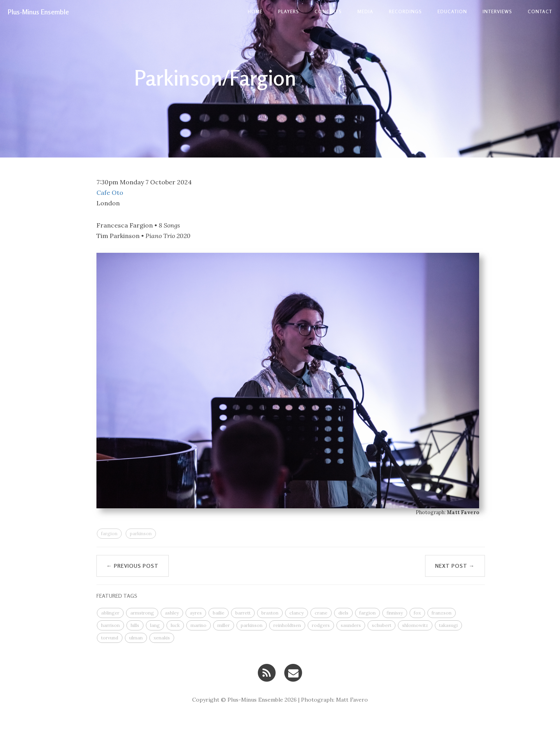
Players (289, 11)
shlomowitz (415, 625)
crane (321, 613)
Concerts (328, 11)
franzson (442, 613)
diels (343, 613)
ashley (172, 613)
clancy (297, 613)
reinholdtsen (287, 625)
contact (540, 11)
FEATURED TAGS (117, 596)
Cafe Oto (110, 193)
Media (365, 11)
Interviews (497, 11)
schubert (381, 625)
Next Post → (455, 566)
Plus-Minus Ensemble (38, 12)
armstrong (142, 613)
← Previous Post (133, 566)
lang (155, 625)
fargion (109, 533)
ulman (136, 638)
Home (255, 11)
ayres (196, 613)
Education (452, 11)
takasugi (448, 625)
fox (417, 613)
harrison (110, 625)
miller (224, 625)
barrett (243, 613)
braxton (270, 613)
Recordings (405, 11)
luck (175, 625)
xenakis (162, 638)
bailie (219, 613)
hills (135, 625)
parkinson (141, 533)
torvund (110, 638)
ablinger (110, 613)
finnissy (395, 613)
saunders (351, 625)
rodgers (321, 625)
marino (199, 625)
